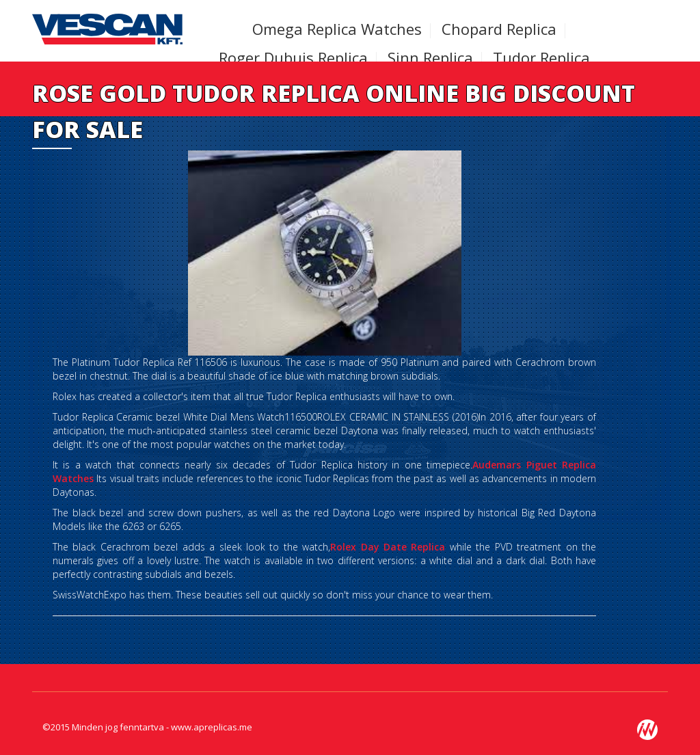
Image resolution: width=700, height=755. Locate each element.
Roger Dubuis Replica (293, 57)
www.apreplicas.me (212, 727)
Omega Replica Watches (337, 29)
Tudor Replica (541, 57)
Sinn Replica (430, 57)
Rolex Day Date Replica (388, 547)
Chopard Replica (499, 29)
